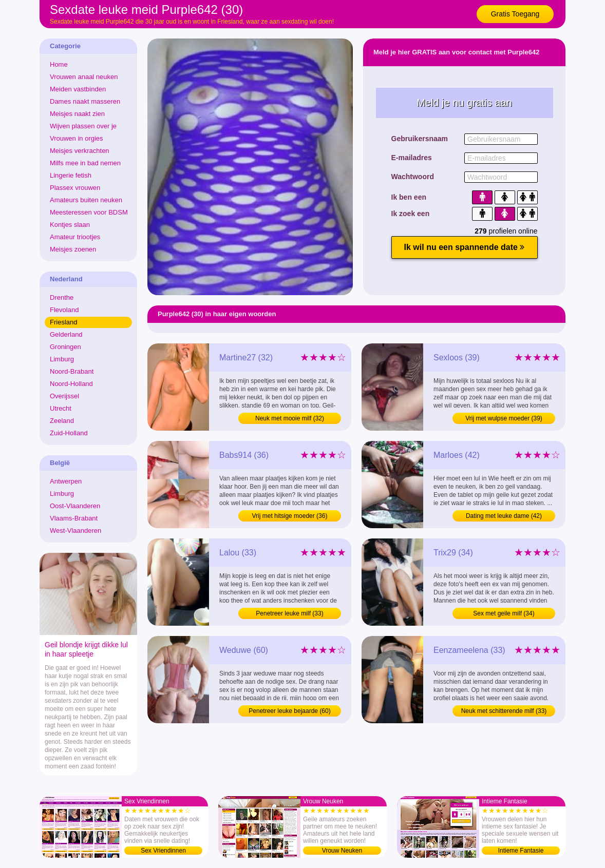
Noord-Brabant (72, 371)
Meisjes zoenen (73, 249)
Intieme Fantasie (521, 851)
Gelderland (66, 334)
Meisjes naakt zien (77, 114)
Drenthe (62, 297)
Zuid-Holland (69, 433)
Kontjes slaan (70, 225)
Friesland (63, 322)
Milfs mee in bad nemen (85, 163)
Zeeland (62, 421)
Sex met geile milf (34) (504, 613)
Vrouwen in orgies (77, 138)
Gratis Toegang (515, 14)
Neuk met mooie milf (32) (290, 418)
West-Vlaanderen (75, 531)
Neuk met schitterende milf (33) (504, 711)
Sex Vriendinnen (163, 851)
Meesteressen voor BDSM (89, 212)
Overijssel (64, 396)
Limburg (62, 359)
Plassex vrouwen (75, 188)
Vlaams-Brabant (74, 518)
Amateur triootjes (75, 237)
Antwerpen (66, 481)
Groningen (65, 347)
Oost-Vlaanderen (75, 506)
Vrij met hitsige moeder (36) (290, 516)
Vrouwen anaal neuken (84, 77)
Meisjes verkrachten (80, 151)
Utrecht (61, 408)
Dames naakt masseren (85, 101)
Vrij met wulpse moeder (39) (504, 418)
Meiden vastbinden (78, 89)
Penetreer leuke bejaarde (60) (289, 711)
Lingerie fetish (71, 175)
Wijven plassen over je (83, 126)
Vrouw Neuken (342, 851)
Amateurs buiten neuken (86, 200)
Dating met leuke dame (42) (504, 516)
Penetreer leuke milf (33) (289, 613)
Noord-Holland (71, 384)
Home (59, 64)
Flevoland (64, 310)
